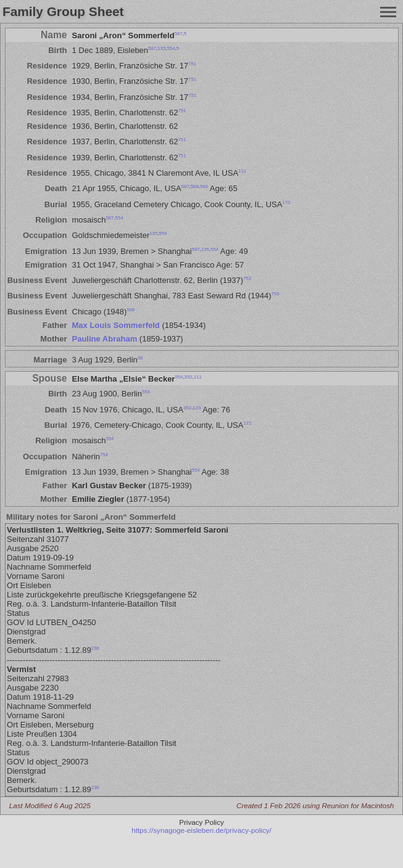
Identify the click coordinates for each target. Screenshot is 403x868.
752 (247, 278)
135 (161, 48)
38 (140, 357)
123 (197, 407)
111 (242, 171)
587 (179, 33)
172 (286, 202)
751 (192, 64)
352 (189, 377)
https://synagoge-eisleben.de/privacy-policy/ (201, 830)
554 (171, 48)
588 (195, 186)
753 (276, 294)
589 (204, 186)
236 (95, 648)
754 (104, 454)
